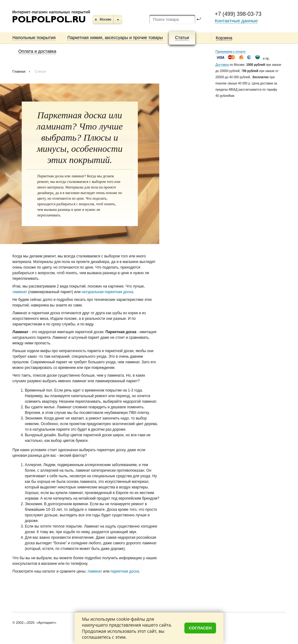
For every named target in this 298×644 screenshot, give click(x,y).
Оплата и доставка (37, 51)
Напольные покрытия (34, 38)
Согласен (200, 628)
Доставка (222, 65)
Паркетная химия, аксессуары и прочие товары (115, 38)
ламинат (20, 292)
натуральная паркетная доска (107, 292)
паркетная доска (125, 571)
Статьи (182, 38)
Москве (106, 19)
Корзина (224, 38)
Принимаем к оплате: (231, 52)
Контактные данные (236, 21)
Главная (19, 71)
